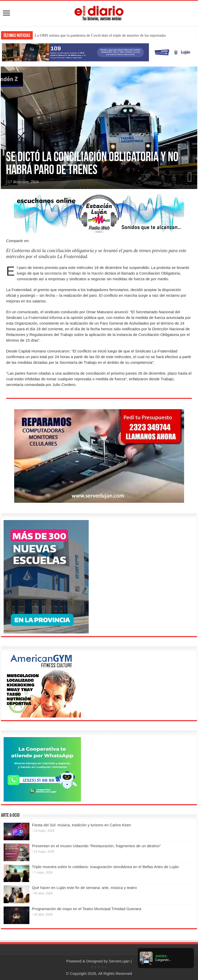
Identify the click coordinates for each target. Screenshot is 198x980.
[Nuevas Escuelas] (46, 576)
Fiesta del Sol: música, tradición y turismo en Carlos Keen (81, 825)
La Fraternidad (36, 318)
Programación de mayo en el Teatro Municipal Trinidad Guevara (87, 909)
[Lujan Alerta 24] (99, 52)
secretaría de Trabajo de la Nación (73, 273)
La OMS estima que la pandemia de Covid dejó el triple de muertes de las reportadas (100, 35)
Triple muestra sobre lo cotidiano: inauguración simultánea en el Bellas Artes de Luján (105, 867)
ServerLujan (119, 961)
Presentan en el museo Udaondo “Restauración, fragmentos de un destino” (96, 846)
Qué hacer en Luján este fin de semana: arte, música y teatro (84, 888)
